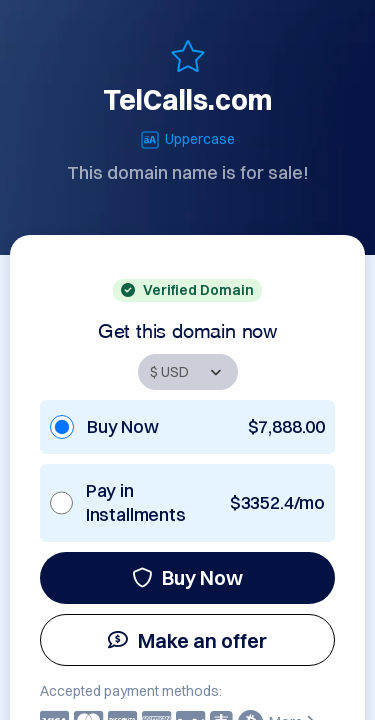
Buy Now (187, 577)
